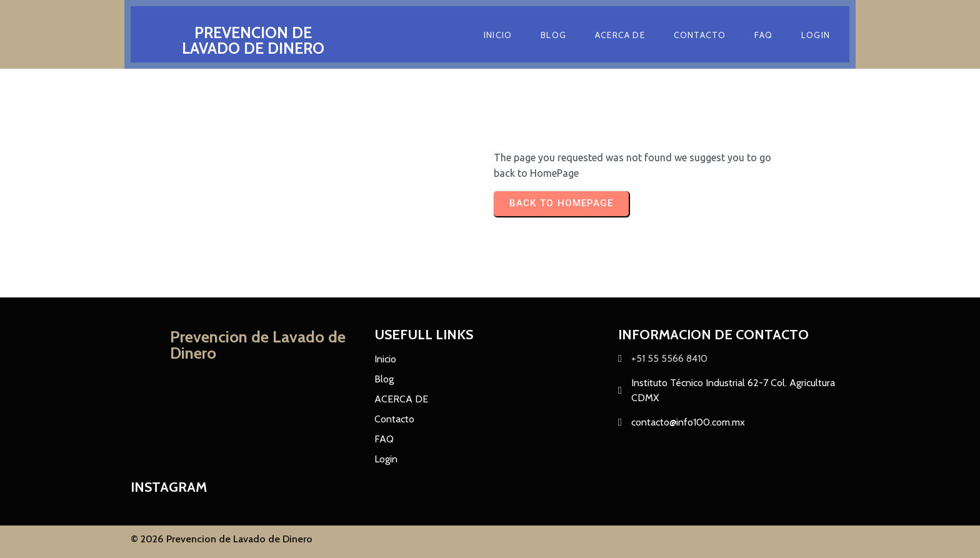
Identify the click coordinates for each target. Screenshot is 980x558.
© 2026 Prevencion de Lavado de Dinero (222, 540)
